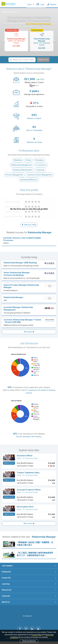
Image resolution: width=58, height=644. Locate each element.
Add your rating (29, 226)
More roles (29, 525)
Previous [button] (4, 42)
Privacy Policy (37, 635)
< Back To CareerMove (9, 13)
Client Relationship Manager (42, 42)
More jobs (29, 334)
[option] (16, 43)
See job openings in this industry (29, 438)
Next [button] (54, 42)
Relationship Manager (16, 40)
